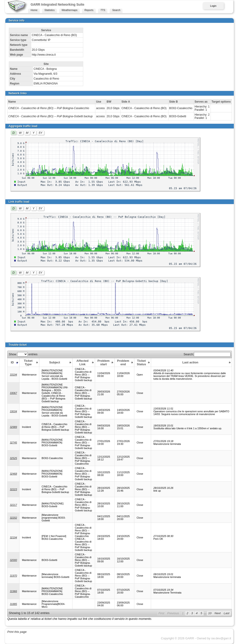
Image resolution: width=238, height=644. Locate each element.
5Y (40, 133)
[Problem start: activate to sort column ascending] (105, 362)
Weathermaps (69, 10)
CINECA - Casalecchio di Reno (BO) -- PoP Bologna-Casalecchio (49, 108)
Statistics (50, 10)
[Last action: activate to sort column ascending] (192, 362)
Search (116, 10)
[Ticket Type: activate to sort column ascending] (29, 362)
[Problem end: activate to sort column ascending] (124, 362)
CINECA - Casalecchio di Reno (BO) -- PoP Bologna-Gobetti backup (50, 116)
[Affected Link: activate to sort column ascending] (84, 362)
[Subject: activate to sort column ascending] (56, 362)
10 (210, 613)
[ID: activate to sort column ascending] (13, 362)
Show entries (23, 354)
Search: (207, 354)
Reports (89, 10)
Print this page (17, 632)
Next (218, 613)
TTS (103, 10)
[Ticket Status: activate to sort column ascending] (142, 362)
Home (34, 10)
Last (226, 613)
